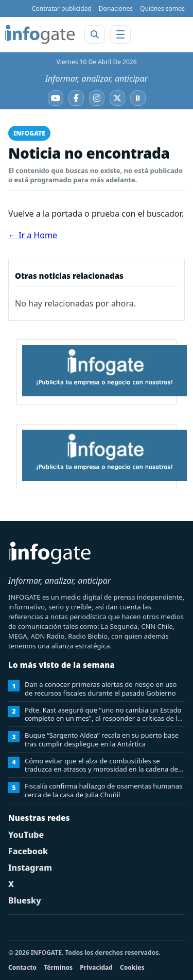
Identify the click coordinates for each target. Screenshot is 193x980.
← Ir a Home (33, 235)
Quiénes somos (162, 8)
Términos (58, 967)
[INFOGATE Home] (40, 34)
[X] (117, 98)
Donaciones (116, 8)
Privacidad (96, 967)
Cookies (132, 967)
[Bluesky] (138, 98)
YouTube (26, 835)
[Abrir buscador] (95, 34)
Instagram (30, 868)
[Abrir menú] (120, 34)
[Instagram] (97, 98)
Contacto (22, 967)
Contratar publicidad (62, 8)
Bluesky (25, 900)
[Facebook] (76, 98)
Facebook (28, 851)
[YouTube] (56, 98)
